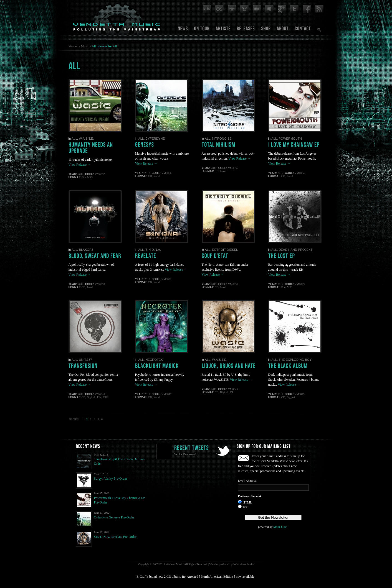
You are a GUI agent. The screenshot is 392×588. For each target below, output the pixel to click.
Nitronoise (222, 139)
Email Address (247, 481)
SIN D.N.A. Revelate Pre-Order (115, 537)
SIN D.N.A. (153, 250)
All (74, 139)
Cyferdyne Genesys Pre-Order (114, 517)
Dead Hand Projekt (295, 250)
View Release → (80, 165)
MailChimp (280, 527)
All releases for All (104, 46)
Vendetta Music (79, 46)
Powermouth (290, 139)
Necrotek (154, 360)
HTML (247, 502)
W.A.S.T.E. (86, 139)
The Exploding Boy (295, 360)
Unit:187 (85, 360)
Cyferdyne (155, 139)
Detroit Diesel (225, 250)
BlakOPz (86, 250)
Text (246, 507)
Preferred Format (250, 496)
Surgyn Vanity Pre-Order (111, 479)
